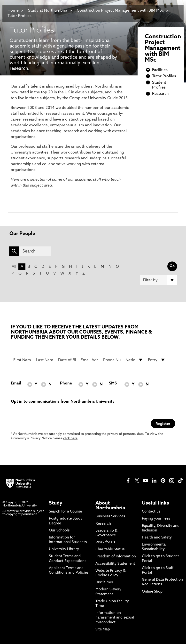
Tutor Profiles (19, 16)
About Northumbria (110, 506)
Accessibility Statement (115, 564)
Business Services (110, 517)
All (14, 267)
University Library (64, 549)
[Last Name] (45, 360)
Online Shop (152, 592)
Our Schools (59, 531)
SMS (113, 383)
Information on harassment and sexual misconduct (115, 618)
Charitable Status (110, 550)
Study (56, 503)
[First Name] (22, 360)
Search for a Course (65, 512)
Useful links (155, 503)
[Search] (35, 251)
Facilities (160, 70)
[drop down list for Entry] (157, 360)
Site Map (103, 630)
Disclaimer (104, 583)
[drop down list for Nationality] (134, 360)
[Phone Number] (112, 360)
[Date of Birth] (67, 360)
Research (160, 94)
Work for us (105, 542)
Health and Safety (157, 538)
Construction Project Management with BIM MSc (121, 11)
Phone (66, 383)
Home (13, 11)
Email (16, 383)
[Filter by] (159, 280)
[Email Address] (89, 360)
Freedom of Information (116, 557)
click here (70, 438)
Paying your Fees (156, 519)
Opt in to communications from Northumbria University (63, 402)
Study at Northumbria (48, 11)
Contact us (151, 512)
